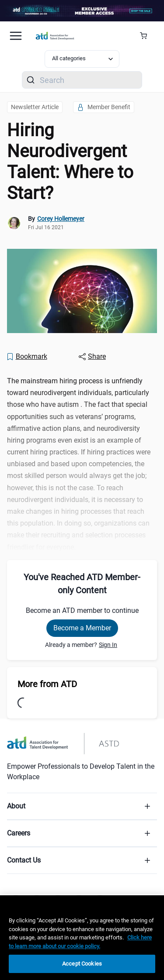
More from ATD (47, 684)
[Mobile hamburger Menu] (16, 36)
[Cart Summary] (147, 36)
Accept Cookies (82, 964)
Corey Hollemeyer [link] (61, 219)
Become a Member (82, 628)
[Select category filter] (82, 59)
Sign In (108, 645)
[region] (82, 938)
